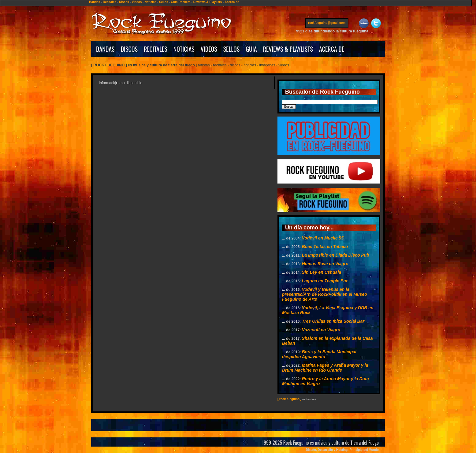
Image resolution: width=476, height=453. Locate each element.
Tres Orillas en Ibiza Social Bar (333, 321)
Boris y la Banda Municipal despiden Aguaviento (319, 354)
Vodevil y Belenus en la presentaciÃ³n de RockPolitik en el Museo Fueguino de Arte (325, 294)
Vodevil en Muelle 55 (323, 238)
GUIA (251, 49)
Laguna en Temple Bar (325, 281)
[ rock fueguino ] (289, 399)
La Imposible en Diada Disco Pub (336, 255)
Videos (137, 2)
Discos (124, 2)
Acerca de (232, 2)
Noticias (150, 2)
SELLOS (232, 49)
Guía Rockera (180, 2)
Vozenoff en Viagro (321, 330)
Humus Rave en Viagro (325, 264)
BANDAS (105, 49)
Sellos (164, 2)
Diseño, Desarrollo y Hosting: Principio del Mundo (342, 450)
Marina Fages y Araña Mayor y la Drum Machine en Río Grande (325, 368)
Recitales (110, 2)
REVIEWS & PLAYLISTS (288, 49)
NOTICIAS (184, 49)
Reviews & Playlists (208, 2)
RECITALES (156, 49)
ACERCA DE (332, 49)
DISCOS (129, 49)
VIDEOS (209, 49)
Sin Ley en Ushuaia (322, 272)
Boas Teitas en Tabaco (325, 247)
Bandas (95, 2)
